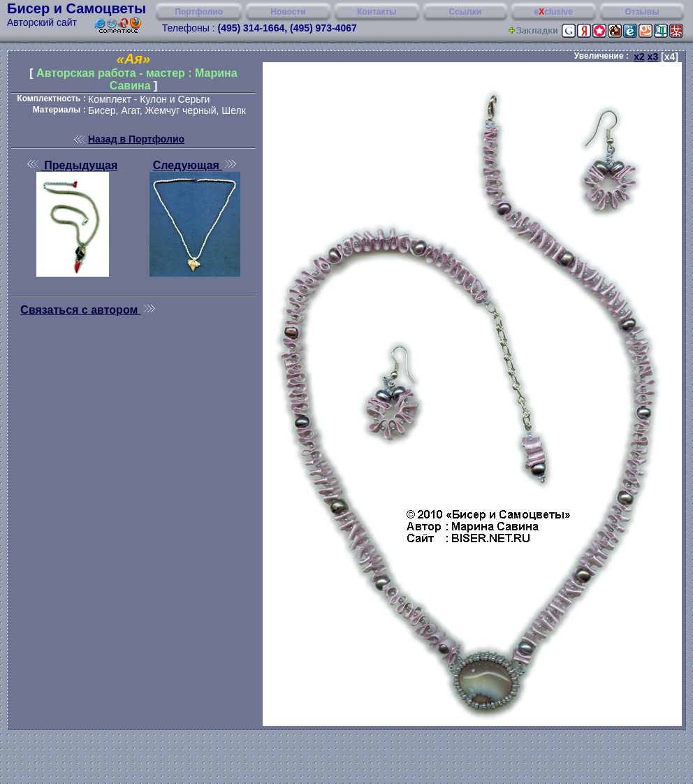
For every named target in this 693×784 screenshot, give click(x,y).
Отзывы (642, 12)
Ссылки (465, 12)
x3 (653, 57)
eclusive (554, 12)
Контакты (377, 12)
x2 (639, 57)
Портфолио (199, 12)
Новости (288, 12)
